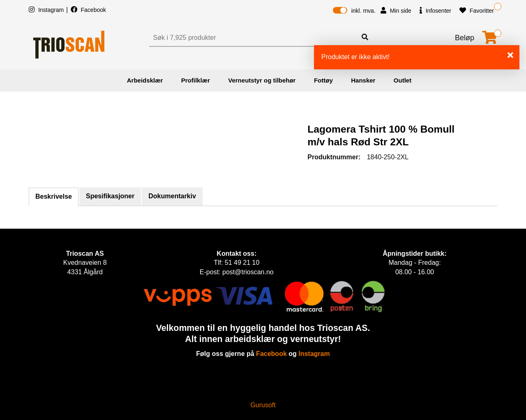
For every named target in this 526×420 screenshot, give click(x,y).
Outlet (403, 80)
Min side (396, 10)
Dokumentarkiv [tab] (172, 196)
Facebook (88, 10)
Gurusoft (263, 405)
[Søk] (254, 38)
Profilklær (196, 80)
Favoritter (477, 10)
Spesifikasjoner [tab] (110, 196)
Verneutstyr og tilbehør (262, 80)
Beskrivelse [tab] (54, 196)
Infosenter (435, 10)
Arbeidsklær (145, 80)
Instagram (47, 10)
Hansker (363, 80)
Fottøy (323, 80)
